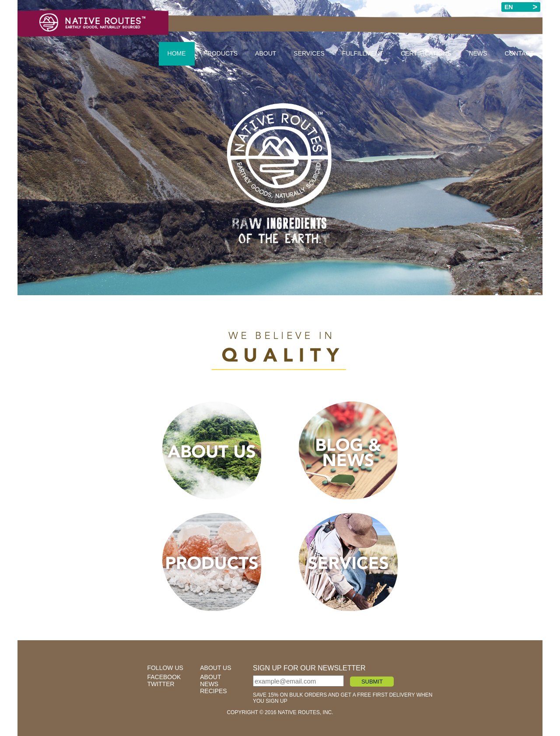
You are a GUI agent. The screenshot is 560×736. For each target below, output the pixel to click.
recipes (213, 691)
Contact (519, 53)
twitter (161, 684)
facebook (164, 677)
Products (221, 53)
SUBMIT (372, 682)
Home (177, 53)
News (478, 53)
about (210, 677)
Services (309, 53)
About (266, 53)
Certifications (426, 53)
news (209, 684)
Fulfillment (363, 53)
